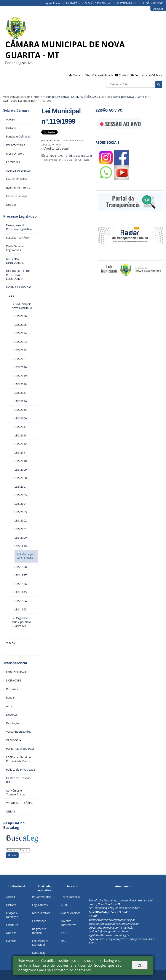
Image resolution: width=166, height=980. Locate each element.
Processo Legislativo (20, 216)
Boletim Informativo (69, 923)
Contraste (141, 75)
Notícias (11, 933)
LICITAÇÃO (73, 3)
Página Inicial (52, 3)
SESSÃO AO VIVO (153, 3)
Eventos (11, 941)
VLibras (157, 75)
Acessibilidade (104, 75)
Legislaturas (40, 905)
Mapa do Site (81, 75)
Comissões (39, 921)
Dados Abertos (71, 913)
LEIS (102, 97)
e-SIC (65, 905)
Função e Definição (12, 915)
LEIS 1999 (9, 101)
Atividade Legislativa (56, 97)
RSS (64, 941)
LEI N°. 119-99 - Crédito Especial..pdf (67, 156)
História (11, 905)
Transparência (15, 663)
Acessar (158, 9)
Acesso (10, 897)
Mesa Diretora (41, 913)
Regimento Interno (39, 931)
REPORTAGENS (127, 3)
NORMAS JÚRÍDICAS (84, 97)
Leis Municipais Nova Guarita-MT (128, 97)
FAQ (64, 933)
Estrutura (12, 925)
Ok (140, 965)
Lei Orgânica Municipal (40, 943)
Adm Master (52, 140)
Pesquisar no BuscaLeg (14, 825)
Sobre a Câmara (16, 110)
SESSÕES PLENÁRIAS (98, 3)
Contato (124, 75)
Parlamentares (42, 897)
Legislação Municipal (39, 955)
